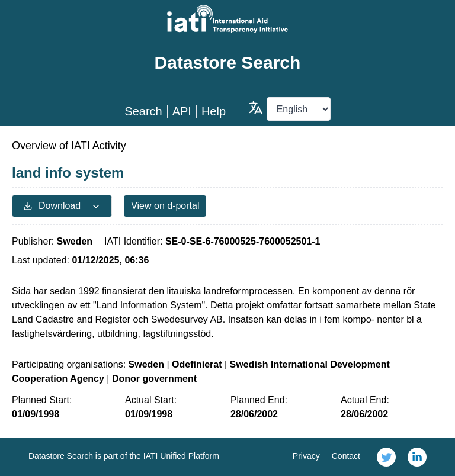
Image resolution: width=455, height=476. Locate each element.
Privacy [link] (306, 456)
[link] (386, 457)
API (182, 111)
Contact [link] (346, 456)
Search (143, 111)
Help (214, 111)
